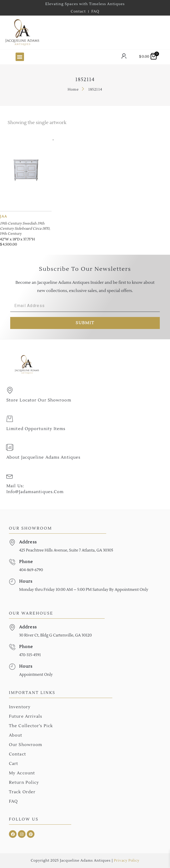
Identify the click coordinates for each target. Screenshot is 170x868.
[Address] (12, 542)
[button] (20, 57)
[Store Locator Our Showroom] (10, 390)
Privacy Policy (126, 861)
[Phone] (12, 562)
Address (28, 542)
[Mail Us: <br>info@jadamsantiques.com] (10, 476)
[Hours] (12, 582)
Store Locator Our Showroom (39, 400)
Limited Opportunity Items (36, 429)
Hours (26, 581)
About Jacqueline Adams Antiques (43, 457)
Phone (26, 562)
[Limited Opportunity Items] (10, 419)
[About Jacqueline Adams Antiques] (10, 447)
